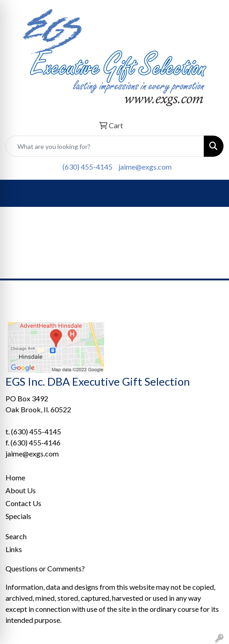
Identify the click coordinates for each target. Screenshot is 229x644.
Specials (18, 516)
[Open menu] (211, 194)
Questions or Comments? (45, 568)
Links (14, 549)
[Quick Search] (105, 146)
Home (15, 477)
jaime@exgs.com (145, 167)
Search (16, 536)
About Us (21, 490)
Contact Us (23, 503)
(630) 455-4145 (87, 167)
